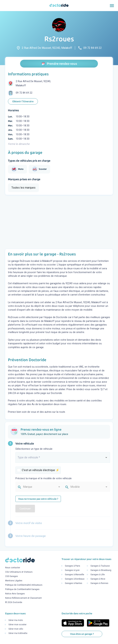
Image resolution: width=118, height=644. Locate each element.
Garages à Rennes (99, 583)
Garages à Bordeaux (75, 579)
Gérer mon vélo (16, 629)
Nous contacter (13, 568)
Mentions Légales (14, 581)
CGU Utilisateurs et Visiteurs (19, 572)
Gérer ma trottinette (18, 633)
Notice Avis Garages (15, 594)
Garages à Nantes (74, 583)
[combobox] (63, 459)
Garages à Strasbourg (101, 570)
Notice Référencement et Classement (23, 598)
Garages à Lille (98, 575)
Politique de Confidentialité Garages (22, 589)
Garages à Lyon (72, 570)
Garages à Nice (98, 579)
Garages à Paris (72, 566)
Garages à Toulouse (100, 566)
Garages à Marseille (74, 575)
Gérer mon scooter (17, 625)
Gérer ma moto (16, 620)
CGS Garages (12, 576)
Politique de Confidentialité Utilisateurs (24, 585)
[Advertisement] (59, 222)
